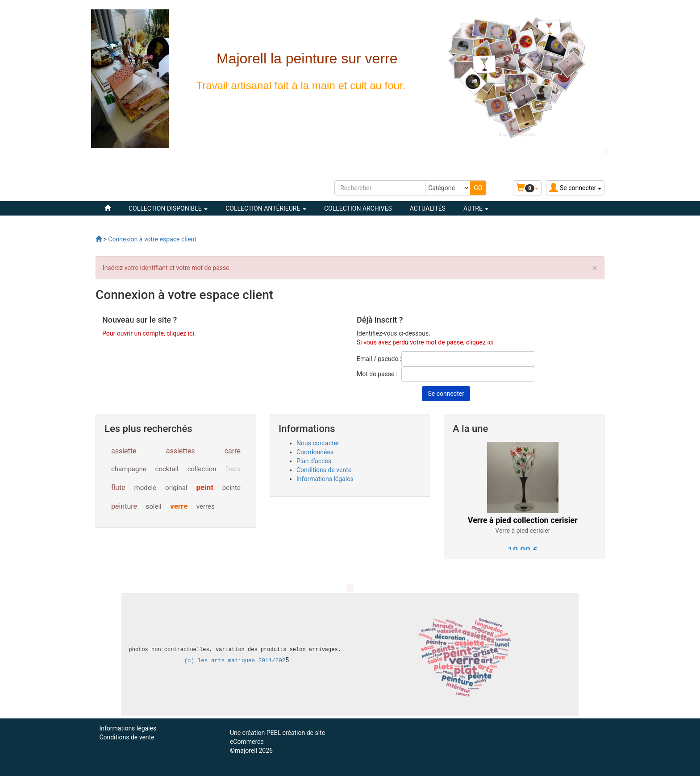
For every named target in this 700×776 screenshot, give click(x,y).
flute (118, 488)
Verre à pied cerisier (523, 531)
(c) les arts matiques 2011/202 (235, 661)
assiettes (181, 451)
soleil (154, 506)
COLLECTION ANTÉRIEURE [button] (266, 208)
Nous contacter (318, 443)
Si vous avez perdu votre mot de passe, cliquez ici (425, 342)
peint (205, 487)
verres (206, 506)
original (176, 488)
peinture (124, 506)
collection (202, 469)
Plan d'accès (314, 461)
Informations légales (325, 479)
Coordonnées (315, 452)
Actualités (428, 208)
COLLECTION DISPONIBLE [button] (168, 208)
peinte (231, 488)
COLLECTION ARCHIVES (358, 208)
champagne (129, 469)
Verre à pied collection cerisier (523, 520)
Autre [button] (476, 208)
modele (145, 488)
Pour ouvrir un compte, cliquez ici (148, 333)
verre (179, 506)
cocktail (167, 469)
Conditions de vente (324, 470)
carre (233, 451)
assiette (124, 451)
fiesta (233, 469)
